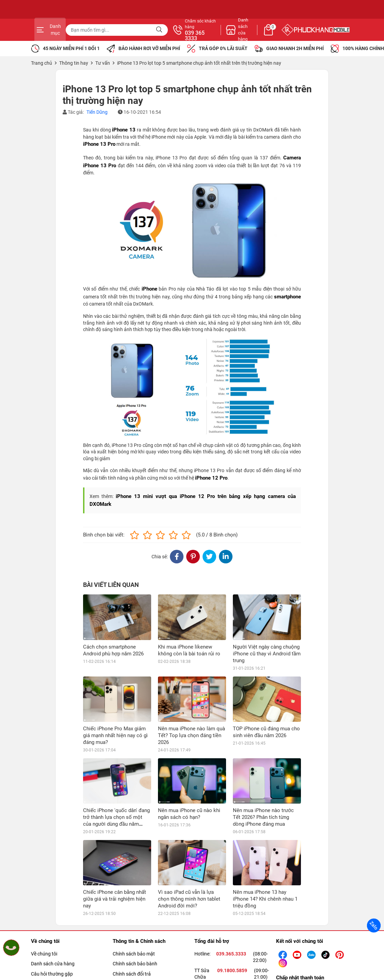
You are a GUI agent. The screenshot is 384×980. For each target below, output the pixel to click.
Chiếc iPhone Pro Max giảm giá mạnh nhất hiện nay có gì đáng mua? (115, 735)
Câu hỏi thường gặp (52, 974)
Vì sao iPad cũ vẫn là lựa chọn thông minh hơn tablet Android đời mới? (189, 899)
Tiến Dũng (97, 112)
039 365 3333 (266, 36)
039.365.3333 (231, 954)
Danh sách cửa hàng (53, 964)
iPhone (149, 289)
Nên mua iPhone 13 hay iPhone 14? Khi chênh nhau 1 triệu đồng (265, 899)
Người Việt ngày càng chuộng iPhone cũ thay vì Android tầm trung (267, 654)
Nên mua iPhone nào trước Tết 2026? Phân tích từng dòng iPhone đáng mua (263, 817)
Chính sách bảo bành (135, 964)
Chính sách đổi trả (132, 974)
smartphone (287, 297)
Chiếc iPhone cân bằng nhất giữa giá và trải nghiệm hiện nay (115, 899)
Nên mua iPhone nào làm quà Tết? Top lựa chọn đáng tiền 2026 (191, 735)
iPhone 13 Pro (99, 144)
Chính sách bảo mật (134, 954)
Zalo (374, 925)
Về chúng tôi (44, 954)
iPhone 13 (124, 130)
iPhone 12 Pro (211, 478)
